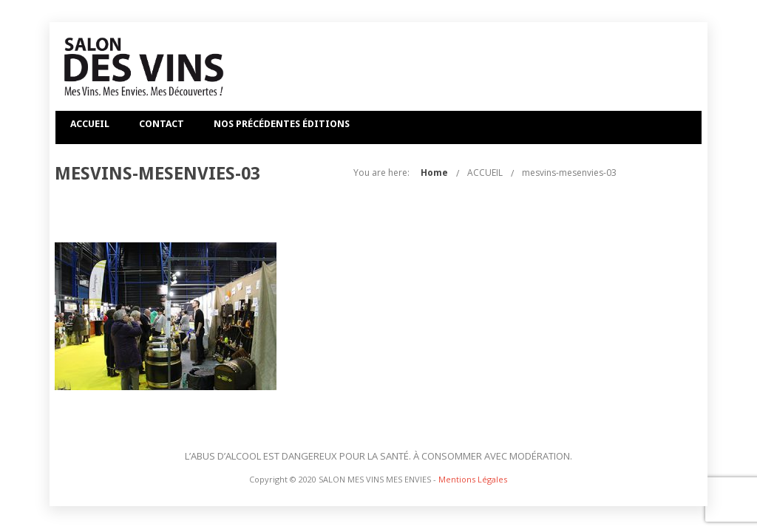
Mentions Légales (473, 479)
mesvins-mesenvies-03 (654, 173)
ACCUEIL (90, 124)
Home (519, 173)
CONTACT (162, 124)
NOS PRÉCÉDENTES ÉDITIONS (282, 124)
